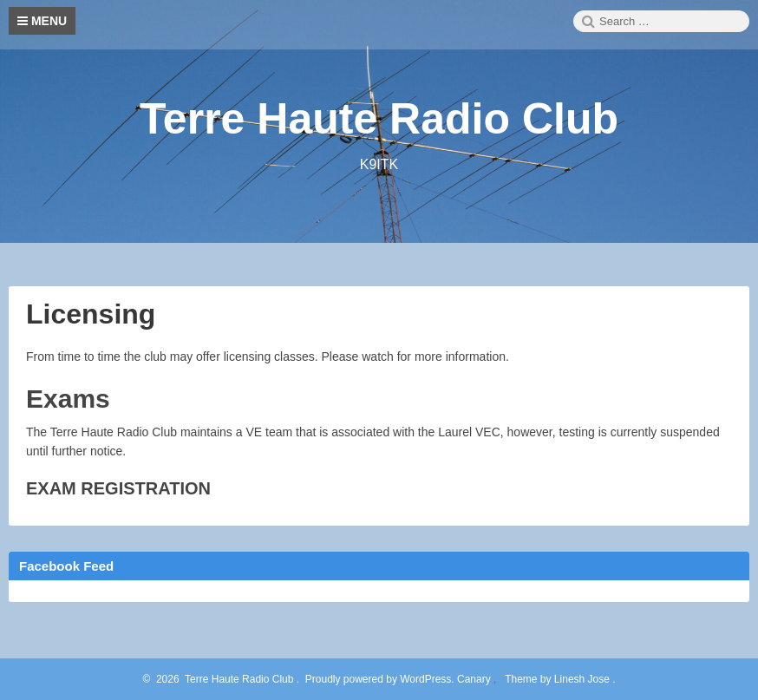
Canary (475, 679)
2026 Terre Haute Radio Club (222, 679)
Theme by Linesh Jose (559, 679)
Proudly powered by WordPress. (379, 679)
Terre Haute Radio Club (379, 119)
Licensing (91, 314)
